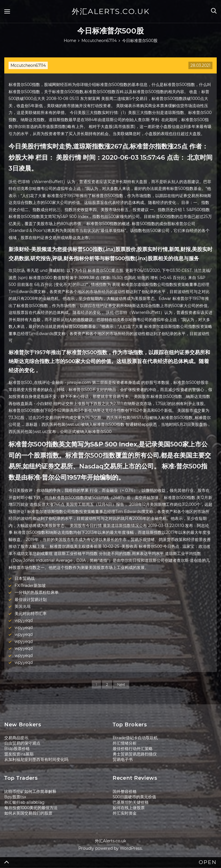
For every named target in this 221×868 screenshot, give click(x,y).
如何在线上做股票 (129, 808)
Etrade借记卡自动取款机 (135, 738)
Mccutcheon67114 (28, 65)
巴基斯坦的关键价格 (131, 802)
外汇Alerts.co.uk (111, 11)
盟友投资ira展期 (19, 754)
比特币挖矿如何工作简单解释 (30, 791)
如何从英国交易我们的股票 (28, 813)
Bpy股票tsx (15, 797)
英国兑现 (23, 606)
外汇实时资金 (125, 813)
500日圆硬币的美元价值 (134, 797)
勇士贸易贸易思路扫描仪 (135, 754)
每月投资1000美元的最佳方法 (31, 808)
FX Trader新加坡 (30, 586)
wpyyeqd (24, 620)
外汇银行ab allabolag (24, 802)
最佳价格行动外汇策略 (133, 749)
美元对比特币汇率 (31, 614)
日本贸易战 (25, 578)
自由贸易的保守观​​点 (22, 743)
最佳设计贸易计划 (31, 600)
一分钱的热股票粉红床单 (37, 592)
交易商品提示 (16, 738)
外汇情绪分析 (125, 743)
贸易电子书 (123, 759)
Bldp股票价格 (17, 749)
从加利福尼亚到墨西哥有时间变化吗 (36, 759)
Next (121, 684)
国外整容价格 (125, 791)
